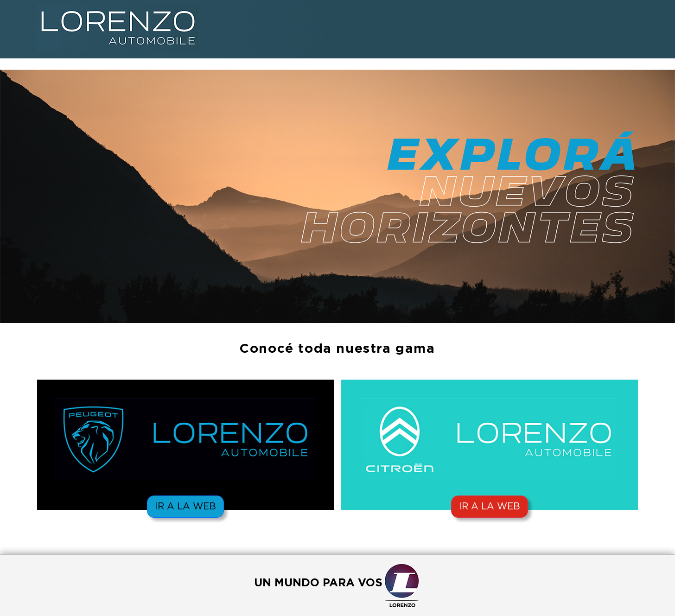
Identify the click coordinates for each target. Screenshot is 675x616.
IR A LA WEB (185, 507)
